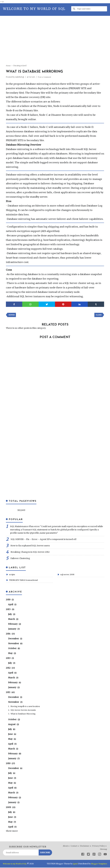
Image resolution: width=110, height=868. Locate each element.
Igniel (74, 864)
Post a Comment (46, 77)
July (12, 615)
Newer (12, 315)
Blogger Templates (99, 864)
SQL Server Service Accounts (23, 710)
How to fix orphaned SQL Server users (30, 546)
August (13, 725)
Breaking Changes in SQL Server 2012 (30, 552)
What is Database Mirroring (23, 714)
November (15, 644)
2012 (10, 668)
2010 (10, 764)
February (15, 624)
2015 (10, 610)
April (12, 605)
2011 (10, 693)
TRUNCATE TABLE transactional (23, 581)
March (13, 620)
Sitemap (104, 850)
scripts (12, 575)
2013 (10, 659)
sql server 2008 (67, 575)
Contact (74, 846)
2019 (10, 600)
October (14, 649)
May (12, 654)
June (12, 735)
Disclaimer (85, 846)
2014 (10, 634)
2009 (11, 808)
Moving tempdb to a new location (25, 707)
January (14, 629)
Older (98, 315)
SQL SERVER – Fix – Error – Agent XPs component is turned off (43, 540)
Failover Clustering (20, 559)
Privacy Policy (98, 846)
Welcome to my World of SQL (34, 9)
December (15, 639)
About (65, 846)
